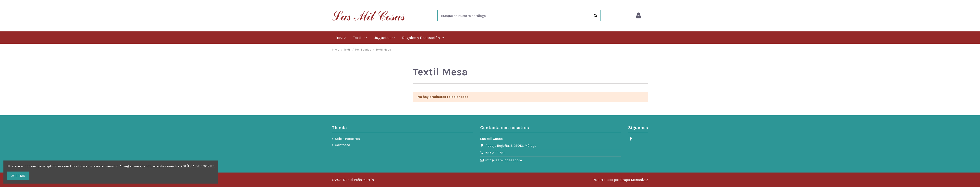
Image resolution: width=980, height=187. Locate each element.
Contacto (343, 145)
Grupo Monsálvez (634, 180)
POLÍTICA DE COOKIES (197, 166)
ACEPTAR (18, 176)
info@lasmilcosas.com (504, 160)
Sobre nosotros (347, 139)
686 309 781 (495, 153)
